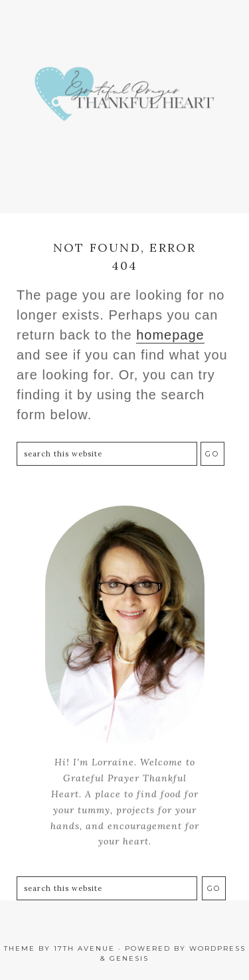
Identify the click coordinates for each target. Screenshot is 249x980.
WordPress (217, 948)
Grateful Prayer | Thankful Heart (124, 100)
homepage (170, 335)
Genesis (129, 958)
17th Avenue (84, 948)
